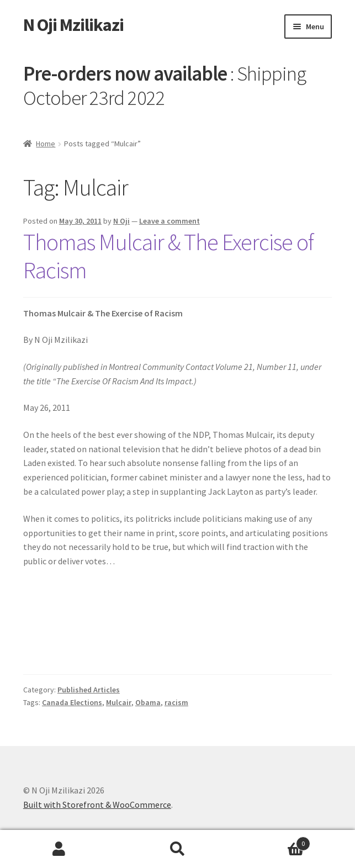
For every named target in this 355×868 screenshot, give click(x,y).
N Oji (121, 221)
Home (46, 144)
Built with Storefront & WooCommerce (97, 805)
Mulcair (119, 702)
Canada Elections (72, 702)
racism (176, 702)
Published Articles (89, 690)
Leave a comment (169, 221)
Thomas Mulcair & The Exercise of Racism (168, 256)
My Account (59, 849)
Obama (148, 702)
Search (177, 849)
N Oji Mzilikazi (73, 25)
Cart (274, 841)
